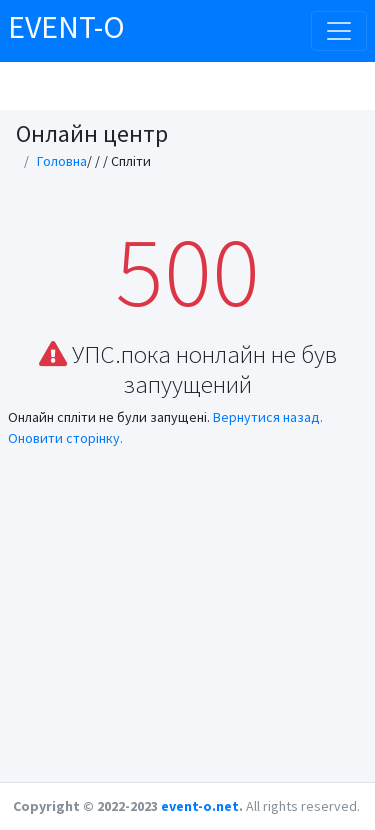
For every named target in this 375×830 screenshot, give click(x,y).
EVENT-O (66, 27)
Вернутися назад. (268, 417)
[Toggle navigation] (339, 31)
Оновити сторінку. (65, 438)
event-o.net (200, 806)
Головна (62, 161)
